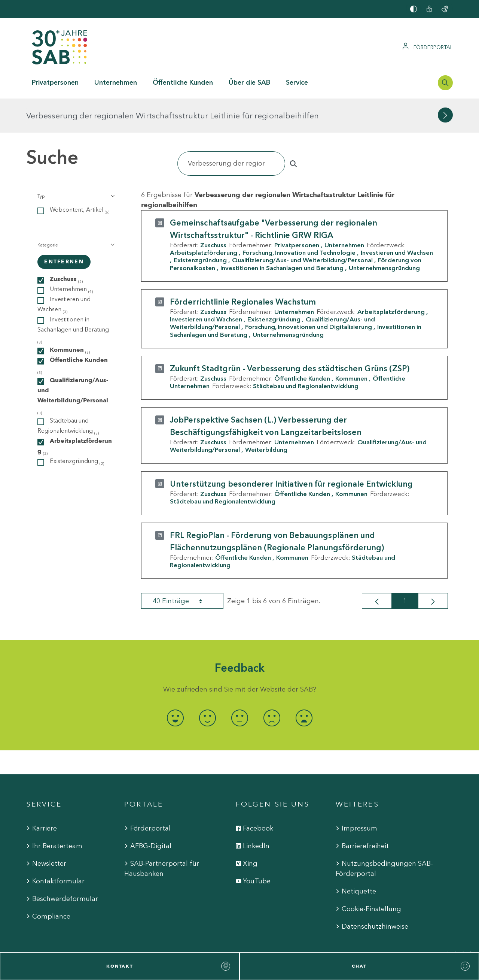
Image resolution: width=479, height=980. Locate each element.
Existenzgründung (200, 226)
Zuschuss (213, 211)
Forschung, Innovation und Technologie (299, 218)
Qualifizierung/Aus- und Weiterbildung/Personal (302, 226)
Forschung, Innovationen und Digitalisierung (309, 293)
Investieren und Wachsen (206, 285)
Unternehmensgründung (384, 233)
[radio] (175, 683)
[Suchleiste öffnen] (445, 83)
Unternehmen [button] (116, 82)
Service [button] (297, 82)
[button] (75, 162)
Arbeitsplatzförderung (204, 218)
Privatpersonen (297, 211)
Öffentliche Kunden (302, 344)
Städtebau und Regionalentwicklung (306, 352)
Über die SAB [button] (249, 82)
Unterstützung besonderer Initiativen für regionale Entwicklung (291, 449)
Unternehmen (344, 211)
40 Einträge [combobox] (184, 567)
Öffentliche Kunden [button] (183, 82)
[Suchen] (231, 129)
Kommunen (351, 344)
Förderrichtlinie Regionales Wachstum (243, 268)
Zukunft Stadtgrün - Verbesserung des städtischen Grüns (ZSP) (290, 334)
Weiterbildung (266, 415)
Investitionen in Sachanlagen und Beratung (282, 233)
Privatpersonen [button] (55, 82)
